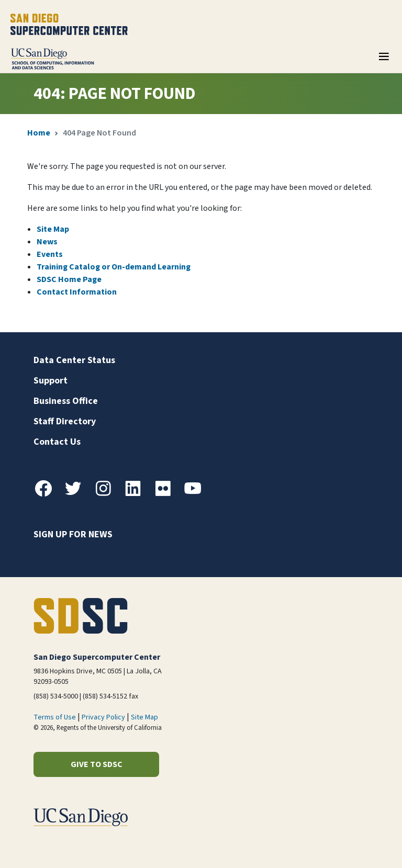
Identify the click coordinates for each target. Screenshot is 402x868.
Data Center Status (74, 360)
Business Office (66, 401)
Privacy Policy (103, 717)
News (47, 242)
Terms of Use (55, 717)
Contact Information (77, 292)
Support (51, 381)
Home (39, 133)
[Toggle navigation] (384, 60)
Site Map (53, 229)
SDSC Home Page (69, 279)
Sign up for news (73, 534)
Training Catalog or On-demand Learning (114, 267)
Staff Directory (65, 421)
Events (50, 254)
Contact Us (57, 442)
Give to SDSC (97, 764)
